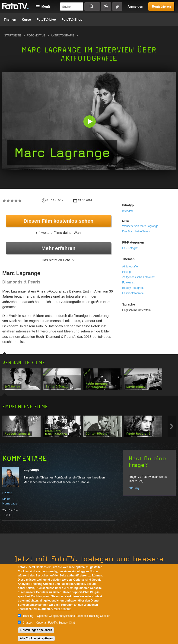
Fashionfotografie (133, 293)
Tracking (28, 616)
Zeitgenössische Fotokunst (139, 277)
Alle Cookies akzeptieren (36, 638)
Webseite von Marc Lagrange (140, 226)
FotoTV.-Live (46, 20)
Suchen (92, 7)
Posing (126, 272)
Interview (128, 211)
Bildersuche (106, 7)
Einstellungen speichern (36, 630)
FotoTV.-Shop (72, 20)
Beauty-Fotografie (133, 288)
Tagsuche (117, 7)
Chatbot (28, 623)
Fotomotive (36, 36)
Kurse (26, 20)
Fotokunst (128, 283)
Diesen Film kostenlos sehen (58, 221)
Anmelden (135, 7)
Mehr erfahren (59, 248)
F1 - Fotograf (130, 248)
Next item (172, 426)
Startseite (13, 36)
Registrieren (161, 7)
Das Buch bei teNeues (136, 231)
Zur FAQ (134, 488)
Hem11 (8, 493)
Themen (10, 20)
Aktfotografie (62, 36)
